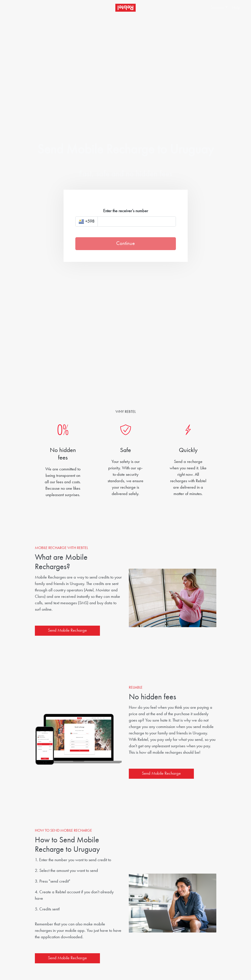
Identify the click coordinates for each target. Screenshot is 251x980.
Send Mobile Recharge (67, 631)
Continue (125, 244)
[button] (217, 8)
